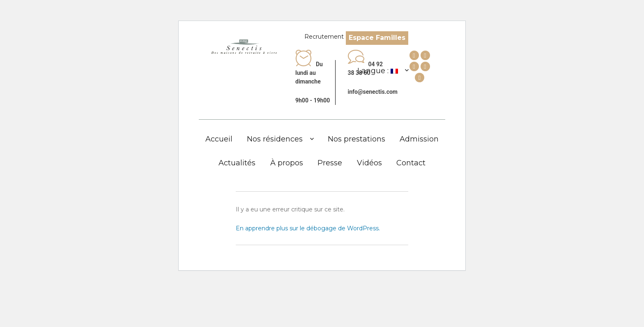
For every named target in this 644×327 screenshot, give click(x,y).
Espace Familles (377, 38)
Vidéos (369, 163)
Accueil (219, 139)
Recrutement (324, 37)
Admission (419, 139)
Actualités (237, 163)
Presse (330, 163)
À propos (287, 163)
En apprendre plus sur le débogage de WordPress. (308, 228)
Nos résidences (275, 139)
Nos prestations (356, 139)
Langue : (378, 71)
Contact (411, 163)
